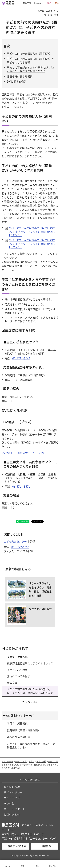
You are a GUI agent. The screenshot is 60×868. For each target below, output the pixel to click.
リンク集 (9, 804)
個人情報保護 (12, 787)
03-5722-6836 (20, 547)
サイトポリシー (13, 792)
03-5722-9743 (21, 358)
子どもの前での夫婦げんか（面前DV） (29, 54)
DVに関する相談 (17, 82)
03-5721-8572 (21, 487)
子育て (32, 761)
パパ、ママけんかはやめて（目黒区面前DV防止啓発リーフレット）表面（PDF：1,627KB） (32, 232)
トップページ (7, 761)
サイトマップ (12, 798)
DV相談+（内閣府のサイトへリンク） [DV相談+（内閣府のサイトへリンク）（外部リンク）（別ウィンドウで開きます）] (24, 453)
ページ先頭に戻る (30, 780)
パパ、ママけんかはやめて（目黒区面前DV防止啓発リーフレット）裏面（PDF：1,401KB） (32, 244)
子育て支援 (41, 761)
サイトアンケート (14, 809)
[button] (26, 3)
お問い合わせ (12, 815)
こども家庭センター (15, 542)
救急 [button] (57, 3)
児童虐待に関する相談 (20, 76)
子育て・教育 (21, 761)
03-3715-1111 (18, 839)
